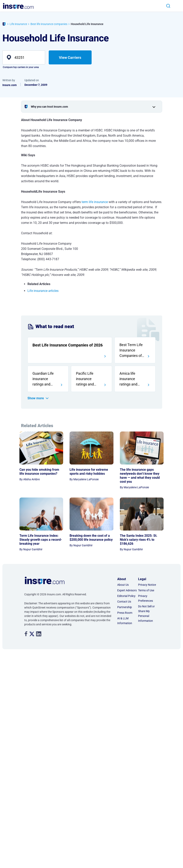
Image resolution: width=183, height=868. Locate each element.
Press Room (125, 558)
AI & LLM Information (125, 566)
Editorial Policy (126, 541)
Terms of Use (146, 536)
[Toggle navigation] (177, 6)
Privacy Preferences (146, 544)
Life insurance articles (43, 291)
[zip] (24, 57)
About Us (123, 530)
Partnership (125, 552)
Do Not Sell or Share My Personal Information (146, 559)
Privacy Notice (147, 530)
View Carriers (70, 58)
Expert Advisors (127, 536)
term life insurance (95, 202)
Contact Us (124, 547)
